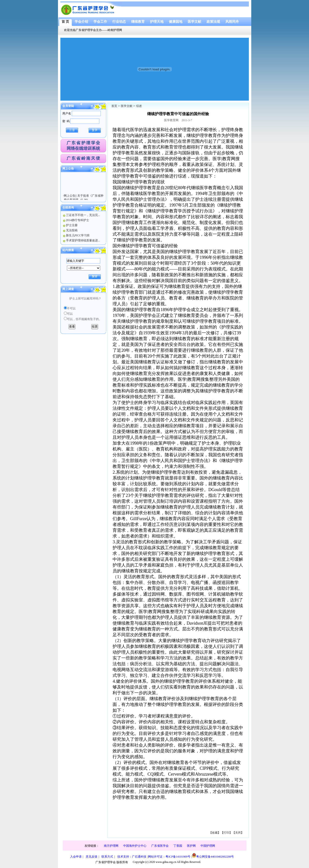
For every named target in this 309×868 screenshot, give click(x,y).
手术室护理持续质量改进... (83, 240)
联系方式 (107, 857)
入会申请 (76, 857)
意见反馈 (92, 857)
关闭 (238, 833)
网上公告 (68, 169)
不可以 (71, 308)
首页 (114, 106)
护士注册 (72, 225)
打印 (226, 833)
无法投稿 (72, 230)
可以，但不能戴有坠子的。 (84, 319)
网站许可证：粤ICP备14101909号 (169, 857)
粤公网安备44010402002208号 (213, 856)
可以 (70, 314)
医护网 (191, 846)
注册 (72, 130)
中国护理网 (208, 846)
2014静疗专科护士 (78, 220)
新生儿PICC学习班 (78, 235)
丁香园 (178, 846)
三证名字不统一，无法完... (83, 215)
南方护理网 (111, 846)
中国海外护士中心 (135, 846)
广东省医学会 (160, 846)
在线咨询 (68, 208)
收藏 (215, 833)
